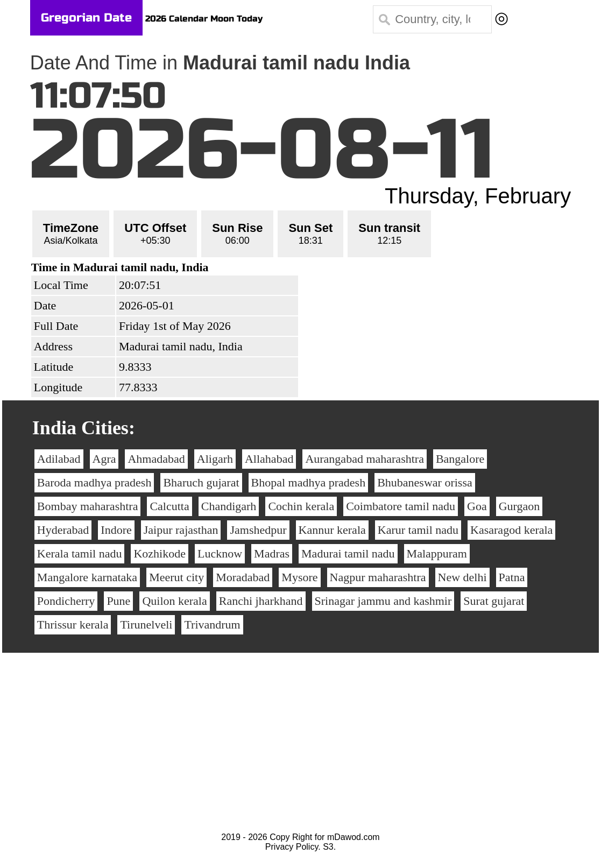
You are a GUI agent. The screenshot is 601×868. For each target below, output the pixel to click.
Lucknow (220, 553)
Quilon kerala (174, 601)
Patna (512, 577)
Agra (104, 459)
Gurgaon (519, 506)
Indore (116, 530)
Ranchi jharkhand (261, 601)
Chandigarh (229, 506)
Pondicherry (66, 601)
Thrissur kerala (73, 624)
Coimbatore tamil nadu (401, 506)
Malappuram (437, 553)
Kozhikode (160, 553)
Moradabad (243, 577)
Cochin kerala (301, 506)
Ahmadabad (156, 459)
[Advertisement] (300, 752)
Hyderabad (63, 530)
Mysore (299, 577)
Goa (477, 506)
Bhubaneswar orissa (425, 482)
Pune (118, 601)
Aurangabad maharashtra (365, 459)
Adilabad (59, 459)
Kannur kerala (332, 530)
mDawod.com (353, 837)
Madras (272, 553)
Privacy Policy (292, 847)
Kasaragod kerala (511, 530)
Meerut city (176, 577)
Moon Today (236, 19)
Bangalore (460, 459)
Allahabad (269, 459)
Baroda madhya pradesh (94, 482)
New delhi (462, 577)
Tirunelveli (146, 624)
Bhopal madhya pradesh (309, 482)
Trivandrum (212, 624)
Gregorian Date (86, 18)
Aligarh (215, 459)
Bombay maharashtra (88, 506)
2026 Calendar (176, 19)
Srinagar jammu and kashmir (383, 601)
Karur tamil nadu (418, 530)
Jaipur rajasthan (181, 530)
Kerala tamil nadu (80, 553)
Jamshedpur (258, 530)
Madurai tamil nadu (348, 553)
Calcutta (169, 506)
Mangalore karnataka (87, 577)
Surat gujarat (494, 601)
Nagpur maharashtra (378, 577)
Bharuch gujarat (201, 482)
